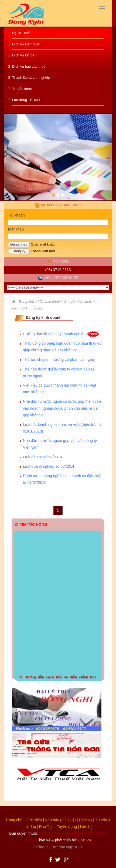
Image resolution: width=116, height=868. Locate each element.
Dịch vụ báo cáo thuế (29, 66)
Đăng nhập (19, 244)
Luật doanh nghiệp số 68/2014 (49, 466)
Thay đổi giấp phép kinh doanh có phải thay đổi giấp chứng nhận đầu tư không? (63, 347)
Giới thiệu (34, 820)
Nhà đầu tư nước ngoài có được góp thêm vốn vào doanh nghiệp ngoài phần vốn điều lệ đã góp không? (62, 408)
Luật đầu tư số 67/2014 (42, 457)
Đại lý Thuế (21, 33)
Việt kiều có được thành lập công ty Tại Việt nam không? (59, 389)
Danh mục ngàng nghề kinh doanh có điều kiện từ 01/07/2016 (63, 479)
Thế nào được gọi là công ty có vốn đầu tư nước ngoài (59, 372)
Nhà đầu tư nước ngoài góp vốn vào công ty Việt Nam (60, 444)
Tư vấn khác (22, 89)
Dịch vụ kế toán (24, 55)
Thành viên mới (43, 251)
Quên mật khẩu (43, 244)
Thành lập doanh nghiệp (31, 78)
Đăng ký (19, 251)
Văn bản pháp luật (60, 820)
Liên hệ (86, 827)
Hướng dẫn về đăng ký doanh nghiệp (54, 334)
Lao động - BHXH (26, 100)
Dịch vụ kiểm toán (26, 44)
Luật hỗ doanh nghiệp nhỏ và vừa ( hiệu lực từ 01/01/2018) (62, 428)
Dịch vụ (86, 820)
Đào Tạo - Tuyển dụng (58, 827)
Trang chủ (26, 302)
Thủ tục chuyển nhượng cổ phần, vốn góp (58, 359)
